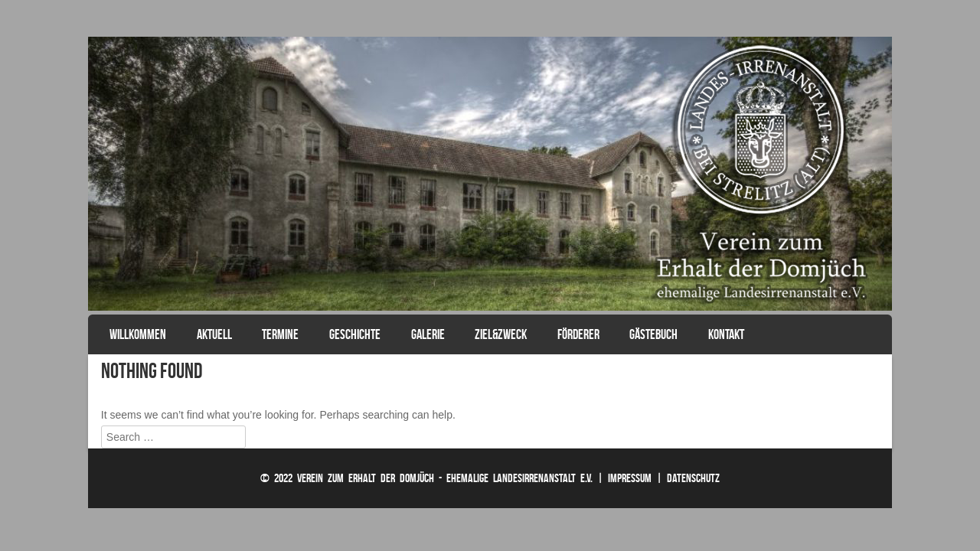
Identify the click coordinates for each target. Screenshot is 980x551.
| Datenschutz (688, 478)
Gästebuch (653, 334)
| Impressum (624, 478)
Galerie (428, 334)
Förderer (578, 334)
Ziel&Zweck (501, 334)
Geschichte (355, 334)
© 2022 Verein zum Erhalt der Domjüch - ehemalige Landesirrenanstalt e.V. (426, 478)
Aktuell (214, 334)
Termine (280, 334)
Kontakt (726, 334)
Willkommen (138, 334)
